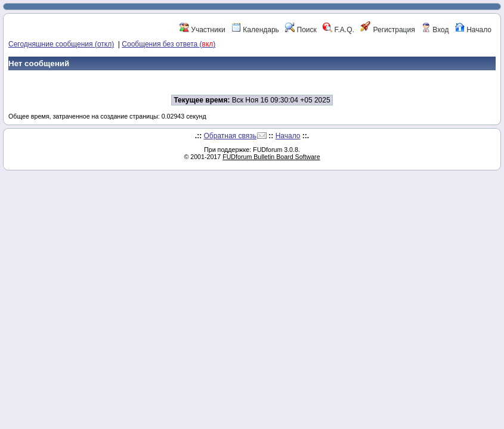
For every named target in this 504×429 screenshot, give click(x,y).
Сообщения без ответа (168, 44)
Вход (435, 30)
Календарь (255, 30)
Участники (202, 30)
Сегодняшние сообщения (61, 44)
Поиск (301, 30)
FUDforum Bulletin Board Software (271, 157)
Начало (473, 30)
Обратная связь (230, 136)
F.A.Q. (338, 30)
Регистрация (387, 30)
